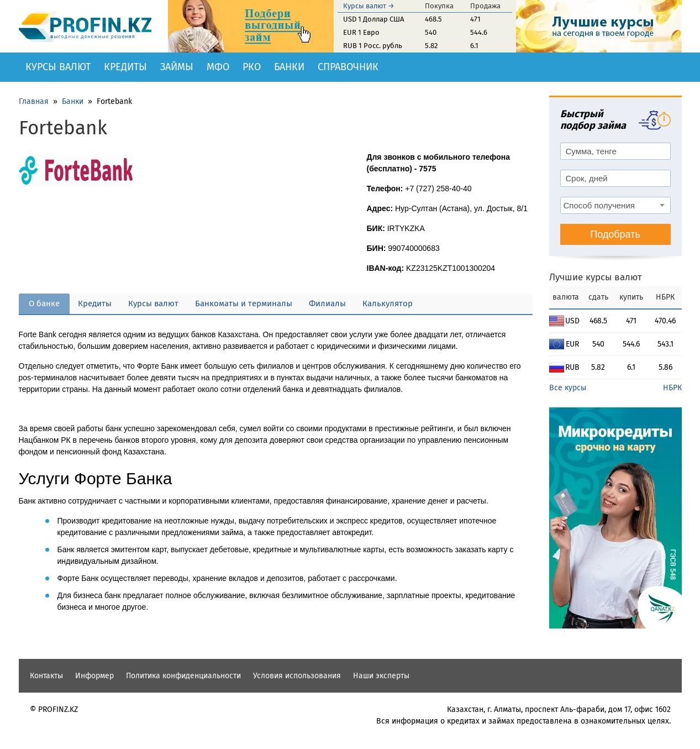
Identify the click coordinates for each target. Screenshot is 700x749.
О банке (44, 303)
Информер (94, 676)
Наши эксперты (381, 676)
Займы (177, 67)
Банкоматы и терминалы (244, 303)
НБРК (672, 388)
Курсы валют (58, 67)
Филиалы (327, 303)
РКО (252, 67)
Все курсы (568, 388)
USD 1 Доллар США (373, 19)
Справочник (348, 67)
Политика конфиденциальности (183, 676)
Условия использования (297, 676)
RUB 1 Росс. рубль (373, 46)
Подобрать (615, 234)
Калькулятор (388, 303)
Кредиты (125, 67)
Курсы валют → (369, 6)
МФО (218, 67)
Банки (289, 67)
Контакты (46, 676)
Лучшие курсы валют (596, 277)
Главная (34, 101)
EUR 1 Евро (361, 32)
